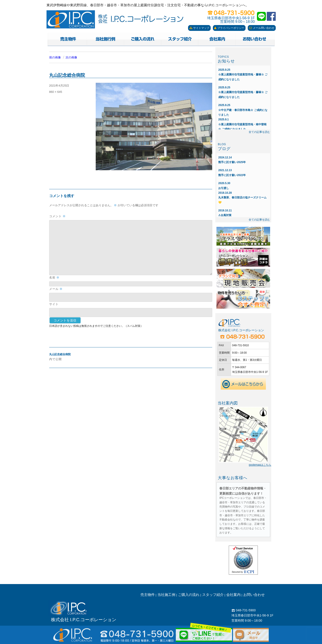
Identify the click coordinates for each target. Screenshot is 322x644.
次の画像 (71, 57)
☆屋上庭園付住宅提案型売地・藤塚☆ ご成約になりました (243, 75)
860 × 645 (56, 92)
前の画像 (55, 57)
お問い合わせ (254, 595)
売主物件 (148, 595)
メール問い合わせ (262, 28)
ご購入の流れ (189, 595)
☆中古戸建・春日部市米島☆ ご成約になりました (243, 110)
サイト (54, 304)
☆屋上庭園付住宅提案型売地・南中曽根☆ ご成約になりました (242, 124)
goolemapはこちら (260, 465)
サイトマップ (199, 28)
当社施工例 (166, 595)
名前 (54, 277)
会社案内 (233, 595)
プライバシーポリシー (229, 28)
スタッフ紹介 (213, 595)
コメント (57, 216)
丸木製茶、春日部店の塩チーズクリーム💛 (242, 198)
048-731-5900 (244, 610)
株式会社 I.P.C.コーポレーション (84, 620)
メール (56, 289)
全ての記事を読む (259, 132)
